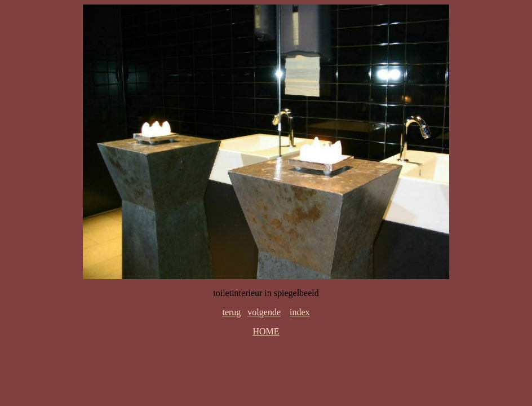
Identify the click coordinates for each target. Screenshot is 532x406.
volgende (264, 312)
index (300, 312)
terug (231, 312)
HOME (266, 331)
